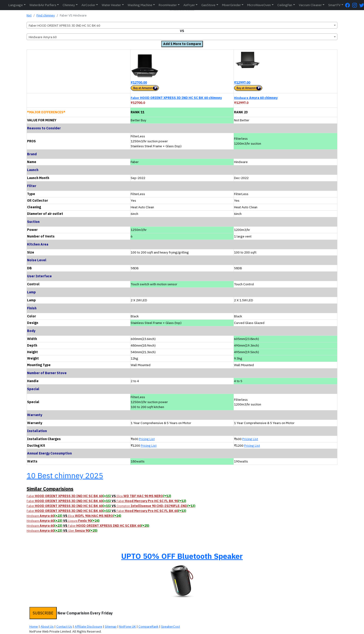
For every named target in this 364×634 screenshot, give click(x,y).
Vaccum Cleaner (310, 5)
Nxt (29, 15)
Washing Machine (140, 5)
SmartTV (334, 5)
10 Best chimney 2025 (65, 475)
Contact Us (64, 626)
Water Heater (111, 5)
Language (16, 5)
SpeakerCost (170, 626)
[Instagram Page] (356, 5)
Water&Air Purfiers (43, 5)
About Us (47, 626)
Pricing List (147, 439)
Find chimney (46, 15)
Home (34, 626)
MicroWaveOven (259, 5)
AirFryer (189, 5)
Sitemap (111, 626)
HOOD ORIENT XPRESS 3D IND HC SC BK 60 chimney (176, 98)
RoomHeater (168, 5)
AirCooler (88, 5)
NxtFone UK (127, 626)
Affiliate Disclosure (88, 626)
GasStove (208, 5)
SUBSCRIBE (43, 613)
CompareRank (148, 626)
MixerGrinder (231, 5)
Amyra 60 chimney (256, 98)
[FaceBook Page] (349, 5)
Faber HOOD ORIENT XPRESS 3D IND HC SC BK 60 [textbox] (65, 25)
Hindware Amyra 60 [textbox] (43, 37)
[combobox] (182, 25)
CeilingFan (285, 5)
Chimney (69, 5)
